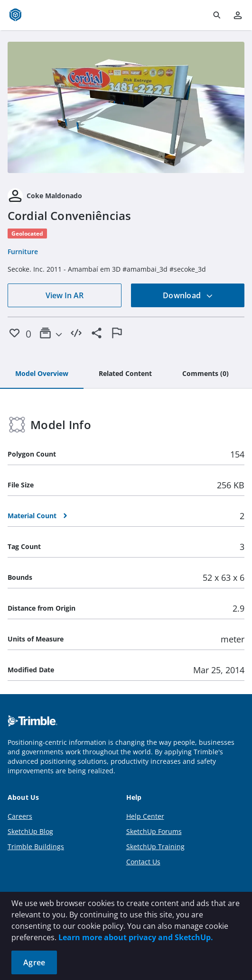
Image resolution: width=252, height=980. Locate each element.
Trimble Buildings (36, 847)
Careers (20, 816)
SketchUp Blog (30, 831)
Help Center (145, 816)
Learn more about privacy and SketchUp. (136, 937)
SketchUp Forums (154, 831)
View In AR (65, 295)
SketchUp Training (155, 847)
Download (188, 295)
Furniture (23, 252)
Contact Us (143, 862)
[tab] (42, 374)
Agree (34, 962)
